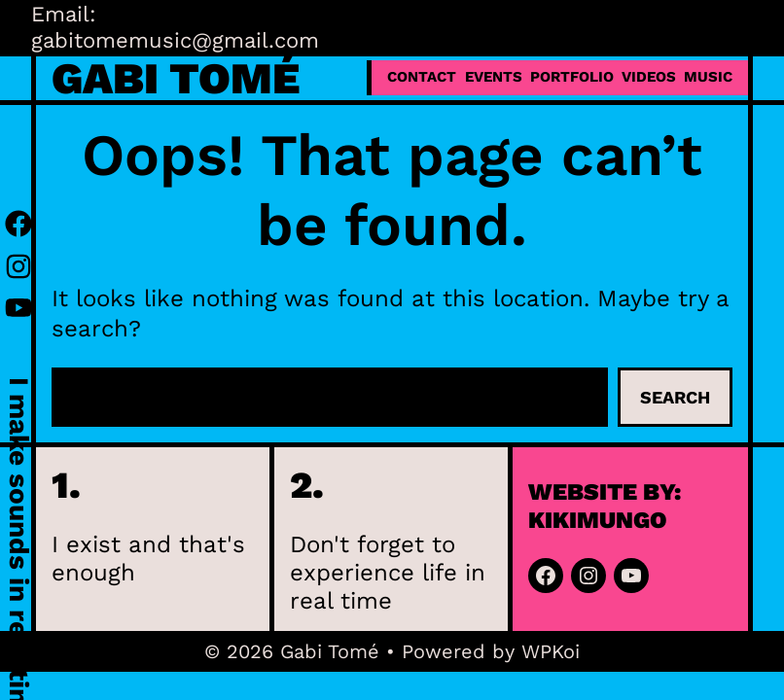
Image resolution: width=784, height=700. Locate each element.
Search (675, 397)
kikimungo (598, 520)
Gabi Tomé (176, 78)
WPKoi (551, 651)
